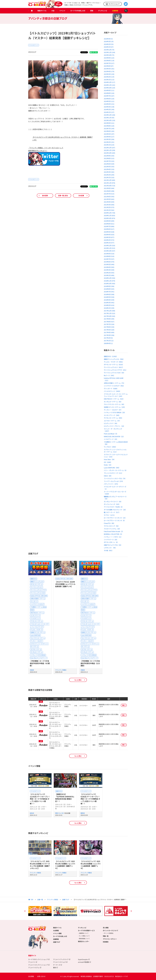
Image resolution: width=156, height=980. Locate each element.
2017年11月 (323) (109, 313)
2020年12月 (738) (109, 213)
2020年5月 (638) (109, 232)
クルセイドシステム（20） (112, 529)
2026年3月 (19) (109, 41)
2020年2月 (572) (109, 240)
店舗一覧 (40, 899)
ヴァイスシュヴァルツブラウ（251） (116, 370)
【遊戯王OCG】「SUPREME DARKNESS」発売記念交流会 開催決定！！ (65, 798)
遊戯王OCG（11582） (111, 356)
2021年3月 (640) (109, 205)
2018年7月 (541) (109, 292)
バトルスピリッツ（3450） (112, 391)
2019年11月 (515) (109, 248)
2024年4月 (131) (109, 104)
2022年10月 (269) (109, 153)
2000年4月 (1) (108, 343)
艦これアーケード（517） (112, 512)
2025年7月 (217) (109, 63)
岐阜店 (32, 813)
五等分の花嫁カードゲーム (38, 599)
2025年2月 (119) (109, 77)
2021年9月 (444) (109, 188)
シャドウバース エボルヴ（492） (114, 386)
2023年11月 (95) (109, 118)
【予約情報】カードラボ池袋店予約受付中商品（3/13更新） (90, 663)
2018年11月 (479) (109, 281)
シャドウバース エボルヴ (37, 604)
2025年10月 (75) (109, 55)
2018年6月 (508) (109, 294)
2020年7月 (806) (109, 226)
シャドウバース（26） (111, 539)
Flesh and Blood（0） (111, 434)
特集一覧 (106, 936)
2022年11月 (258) (109, 150)
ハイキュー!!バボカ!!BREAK (38, 655)
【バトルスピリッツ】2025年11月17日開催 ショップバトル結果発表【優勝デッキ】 (65, 865)
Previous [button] (25, 911)
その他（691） (109, 550)
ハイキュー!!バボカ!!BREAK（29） (115, 412)
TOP (32, 899)
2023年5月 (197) (109, 134)
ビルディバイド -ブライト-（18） (114, 426)
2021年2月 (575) (109, 207)
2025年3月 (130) (109, 74)
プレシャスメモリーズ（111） (113, 473)
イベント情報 (57, 933)
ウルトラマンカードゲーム (38, 638)
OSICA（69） (108, 476)
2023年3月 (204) (109, 139)
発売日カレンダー (84, 941)
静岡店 (83, 813)
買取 (92, 11)
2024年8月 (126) (109, 93)
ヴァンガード (34, 601)
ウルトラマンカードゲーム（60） (114, 404)
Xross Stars (34, 658)
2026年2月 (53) (109, 44)
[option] (40, 911)
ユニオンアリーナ (35, 616)
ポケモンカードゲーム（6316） (114, 364)
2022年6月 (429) (109, 164)
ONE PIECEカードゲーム (37, 613)
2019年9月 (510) (109, 254)
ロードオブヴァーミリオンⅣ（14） (115, 518)
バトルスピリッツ (34, 45)
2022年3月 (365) (109, 172)
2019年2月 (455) (109, 273)
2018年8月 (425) (109, 289)
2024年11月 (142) (109, 85)
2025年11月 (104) (109, 52)
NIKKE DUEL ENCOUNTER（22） (114, 436)
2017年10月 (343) (109, 316)
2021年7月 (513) (109, 194)
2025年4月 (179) (109, 71)
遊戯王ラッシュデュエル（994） (114, 359)
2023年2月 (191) (109, 142)
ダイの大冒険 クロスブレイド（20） (115, 510)
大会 (53, 11)
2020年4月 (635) (109, 235)
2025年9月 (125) (109, 58)
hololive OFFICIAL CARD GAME (39, 596)
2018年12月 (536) (109, 278)
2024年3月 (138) (109, 107)
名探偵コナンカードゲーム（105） (115, 407)
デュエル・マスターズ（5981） (114, 362)
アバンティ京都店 (61, 670)
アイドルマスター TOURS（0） (114, 507)
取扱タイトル (42, 11)
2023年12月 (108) (109, 115)
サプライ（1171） (110, 515)
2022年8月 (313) (109, 158)
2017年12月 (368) (109, 311)
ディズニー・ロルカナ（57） (113, 410)
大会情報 (56, 930)
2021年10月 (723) (109, 186)
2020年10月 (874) (109, 218)
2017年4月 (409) (109, 332)
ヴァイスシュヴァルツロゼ (38, 593)
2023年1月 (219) (109, 145)
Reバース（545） (109, 375)
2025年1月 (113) (109, 80)
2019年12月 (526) (109, 245)
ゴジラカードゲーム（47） (112, 421)
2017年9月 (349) (109, 319)
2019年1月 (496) (109, 275)
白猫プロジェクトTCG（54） (113, 545)
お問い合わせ (41, 976)
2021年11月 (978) (109, 183)
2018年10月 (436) (109, 283)
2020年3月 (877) (109, 237)
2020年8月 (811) (109, 224)
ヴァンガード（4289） (111, 388)
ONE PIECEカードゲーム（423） (114, 399)
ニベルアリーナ (43, 658)
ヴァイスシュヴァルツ (36, 587)
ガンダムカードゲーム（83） (113, 402)
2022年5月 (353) (109, 166)
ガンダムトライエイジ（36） (113, 501)
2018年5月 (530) (109, 297)
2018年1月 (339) (109, 308)
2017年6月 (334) (109, 327)
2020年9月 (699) (109, 221)
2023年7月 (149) (109, 128)
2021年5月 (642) (109, 199)
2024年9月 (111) (109, 90)
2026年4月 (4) (108, 39)
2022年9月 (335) (109, 156)
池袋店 (32, 670)
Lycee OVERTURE (35, 635)
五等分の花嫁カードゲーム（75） (114, 383)
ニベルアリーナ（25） (111, 439)
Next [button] (131, 911)
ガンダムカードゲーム (36, 652)
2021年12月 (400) (109, 180)
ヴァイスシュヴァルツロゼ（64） (114, 373)
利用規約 (106, 942)
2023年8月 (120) (109, 126)
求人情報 (106, 928)
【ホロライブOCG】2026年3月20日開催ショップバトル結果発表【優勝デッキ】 (65, 584)
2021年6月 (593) (109, 196)
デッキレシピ (103, 11)
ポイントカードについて (111, 930)
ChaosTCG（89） (109, 523)
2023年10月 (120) (109, 120)
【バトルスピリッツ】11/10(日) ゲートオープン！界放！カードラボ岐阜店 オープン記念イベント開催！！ (40, 799)
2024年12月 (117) (109, 82)
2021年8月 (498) (109, 191)
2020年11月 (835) (109, 215)
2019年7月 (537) (109, 259)
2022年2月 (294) (109, 175)
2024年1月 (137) (109, 112)
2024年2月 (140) (109, 109)
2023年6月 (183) (109, 131)
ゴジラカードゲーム (36, 649)
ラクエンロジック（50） (112, 526)
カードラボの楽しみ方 (78, 11)
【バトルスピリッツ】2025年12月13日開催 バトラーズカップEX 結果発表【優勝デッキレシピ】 (40, 865)
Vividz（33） (108, 465)
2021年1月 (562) (109, 210)
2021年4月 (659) (109, 202)
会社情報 (31, 976)
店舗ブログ (66, 899)
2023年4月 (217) (109, 137)
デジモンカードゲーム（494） (113, 418)
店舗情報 (115, 11)
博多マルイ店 (60, 813)
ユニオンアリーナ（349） (112, 415)
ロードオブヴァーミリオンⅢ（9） (115, 520)
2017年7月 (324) (109, 324)
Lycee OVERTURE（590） (112, 468)
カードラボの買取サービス (86, 930)
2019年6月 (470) (109, 262)
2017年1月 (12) (109, 341)
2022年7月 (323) (109, 161)
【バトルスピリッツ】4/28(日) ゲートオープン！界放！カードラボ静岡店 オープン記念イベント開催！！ (90, 799)
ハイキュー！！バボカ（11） (113, 537)
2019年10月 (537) (109, 251)
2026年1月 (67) (109, 47)
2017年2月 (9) (108, 338)
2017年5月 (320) (109, 330)
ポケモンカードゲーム (36, 584)
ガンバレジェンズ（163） (112, 504)
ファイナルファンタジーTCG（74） (115, 478)
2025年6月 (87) (109, 66)
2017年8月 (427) (109, 322)
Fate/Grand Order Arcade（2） (114, 531)
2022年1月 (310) (109, 177)
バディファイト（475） (111, 484)
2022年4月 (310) (109, 169)
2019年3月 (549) (109, 270)
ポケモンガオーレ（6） (111, 542)
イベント (62, 11)
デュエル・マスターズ (36, 630)
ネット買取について (84, 936)
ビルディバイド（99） (111, 423)
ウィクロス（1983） (110, 447)
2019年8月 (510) (109, 256)
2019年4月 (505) (109, 267)
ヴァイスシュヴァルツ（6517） (114, 367)
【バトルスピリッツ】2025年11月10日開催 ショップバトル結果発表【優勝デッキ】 (91, 865)
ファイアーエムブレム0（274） (114, 481)
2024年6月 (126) (109, 99)
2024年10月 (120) (109, 88)
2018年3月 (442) (109, 303)
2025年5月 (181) (109, 69)
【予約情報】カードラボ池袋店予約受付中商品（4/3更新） (40, 663)
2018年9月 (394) (109, 286)
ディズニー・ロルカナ (36, 641)
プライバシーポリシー (110, 939)
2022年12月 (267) (109, 148)
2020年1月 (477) (109, 243)
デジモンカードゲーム (36, 621)
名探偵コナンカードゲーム (38, 632)
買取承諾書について (84, 939)
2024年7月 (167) (109, 96)
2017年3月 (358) (109, 335)
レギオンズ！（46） (110, 548)
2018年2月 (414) (109, 305)
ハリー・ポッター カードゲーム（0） (116, 470)
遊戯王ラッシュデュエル (37, 582)
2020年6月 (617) (109, 229)
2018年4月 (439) (109, 300)
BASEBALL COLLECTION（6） (113, 534)
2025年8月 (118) (109, 60)
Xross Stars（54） (110, 459)
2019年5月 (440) (109, 264)
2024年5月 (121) (109, 101)
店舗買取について (84, 933)
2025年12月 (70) (109, 50)
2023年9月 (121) (109, 123)
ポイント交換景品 (109, 933)
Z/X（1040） (108, 462)
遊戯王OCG (33, 579)
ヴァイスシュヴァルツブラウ (38, 590)
